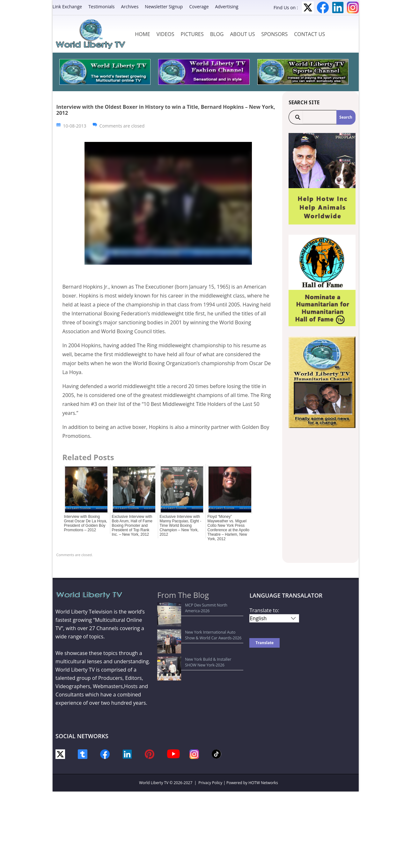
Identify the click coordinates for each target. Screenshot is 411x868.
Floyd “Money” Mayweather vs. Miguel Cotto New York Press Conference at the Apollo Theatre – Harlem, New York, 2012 (228, 528)
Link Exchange (67, 7)
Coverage (199, 7)
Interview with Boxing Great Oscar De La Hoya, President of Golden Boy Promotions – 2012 (86, 523)
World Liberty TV (154, 783)
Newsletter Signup (164, 7)
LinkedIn (338, 7)
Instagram (353, 7)
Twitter (308, 7)
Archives (130, 7)
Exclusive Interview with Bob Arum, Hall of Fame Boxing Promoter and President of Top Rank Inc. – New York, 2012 (132, 526)
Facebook (323, 7)
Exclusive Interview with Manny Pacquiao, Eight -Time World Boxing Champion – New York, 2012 (181, 526)
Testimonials (101, 7)
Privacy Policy (210, 783)
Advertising (227, 7)
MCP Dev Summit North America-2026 (195, 605)
